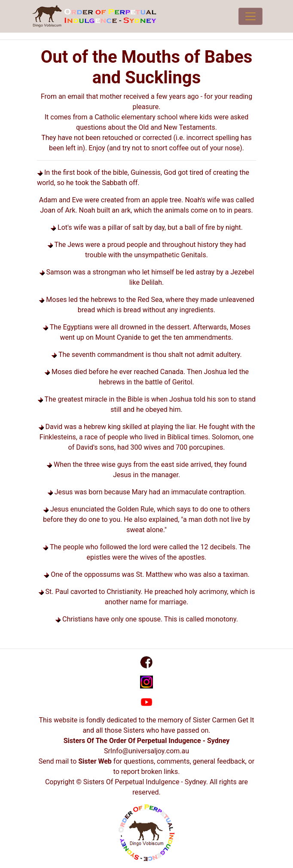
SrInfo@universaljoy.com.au (146, 751)
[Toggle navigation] (250, 16)
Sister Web (95, 761)
